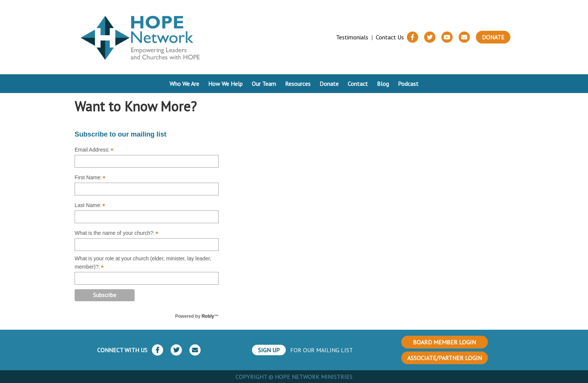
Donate (493, 37)
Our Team (264, 84)
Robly (208, 316)
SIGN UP (269, 350)
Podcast (408, 84)
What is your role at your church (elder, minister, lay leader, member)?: (143, 263)
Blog (383, 84)
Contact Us (390, 37)
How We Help (225, 84)
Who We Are (184, 84)
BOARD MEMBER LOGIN (444, 342)
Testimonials (352, 37)
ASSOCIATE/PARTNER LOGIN (445, 358)
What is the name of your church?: (116, 233)
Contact (358, 84)
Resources (298, 84)
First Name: (90, 178)
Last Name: (90, 206)
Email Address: (94, 150)
